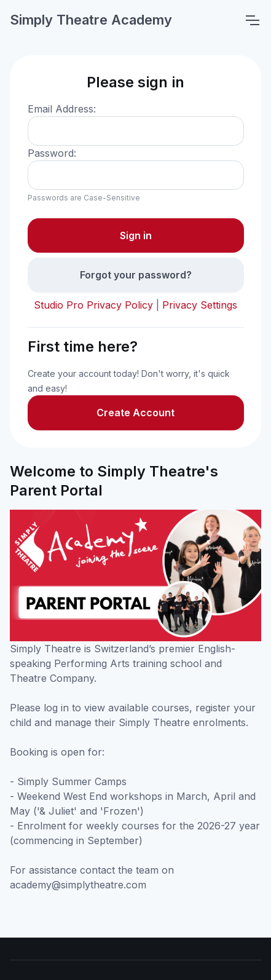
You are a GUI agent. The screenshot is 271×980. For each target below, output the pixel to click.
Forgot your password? (136, 275)
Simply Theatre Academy (91, 20)
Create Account (135, 413)
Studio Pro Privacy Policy (93, 305)
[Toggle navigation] (252, 20)
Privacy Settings (200, 305)
